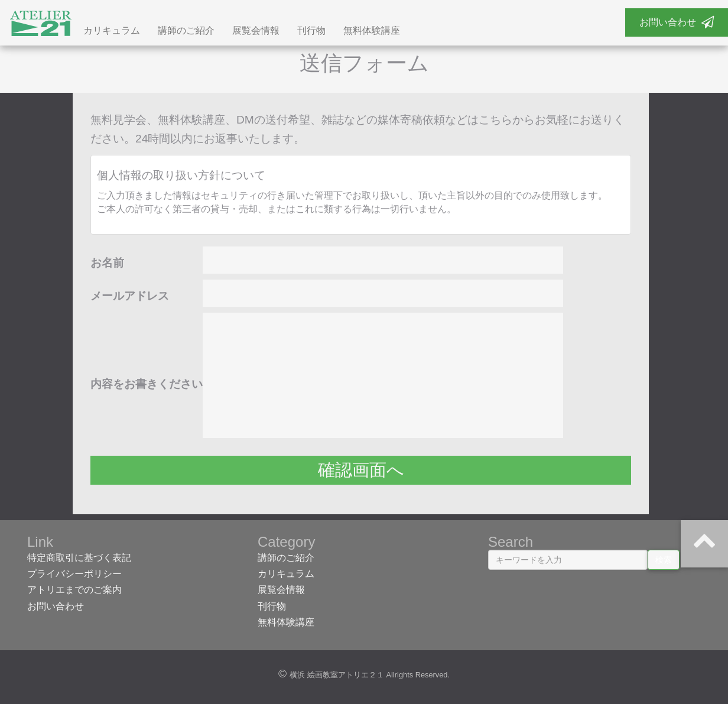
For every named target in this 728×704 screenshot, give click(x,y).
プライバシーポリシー (74, 574)
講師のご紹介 (186, 31)
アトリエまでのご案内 (74, 590)
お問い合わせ (677, 22)
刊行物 (311, 31)
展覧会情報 (256, 31)
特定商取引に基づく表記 (79, 558)
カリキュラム (112, 31)
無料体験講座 (372, 31)
